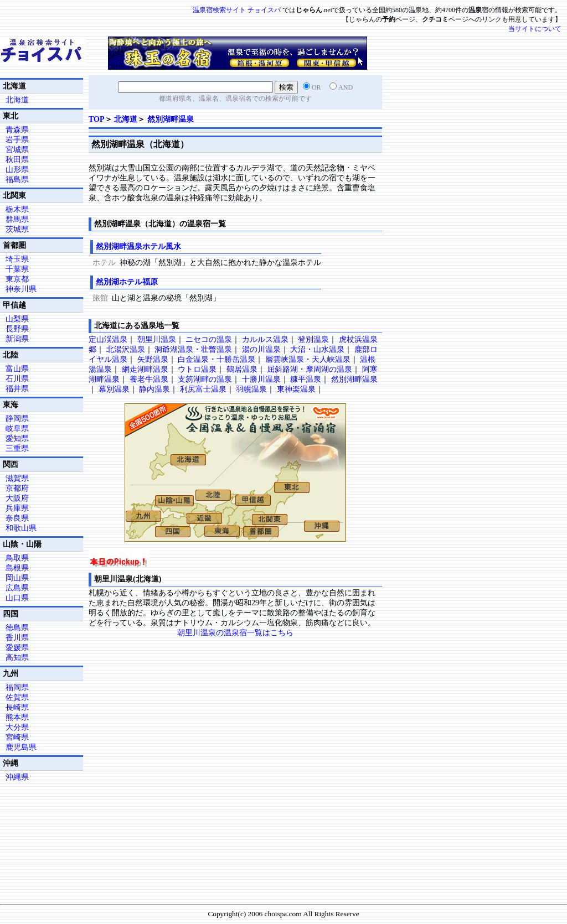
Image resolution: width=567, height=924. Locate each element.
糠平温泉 (306, 379)
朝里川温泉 (157, 339)
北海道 (126, 119)
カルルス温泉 (265, 339)
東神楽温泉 (296, 389)
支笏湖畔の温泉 (205, 379)
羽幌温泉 (251, 389)
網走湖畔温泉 (145, 369)
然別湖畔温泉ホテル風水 (138, 246)
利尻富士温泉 (203, 389)
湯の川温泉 (261, 349)
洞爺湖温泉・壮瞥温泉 (193, 349)
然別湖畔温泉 (171, 119)
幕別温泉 (114, 389)
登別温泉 (313, 339)
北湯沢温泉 (126, 349)
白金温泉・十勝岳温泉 (217, 359)
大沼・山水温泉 (317, 349)
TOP (97, 119)
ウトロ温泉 (197, 369)
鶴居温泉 (242, 369)
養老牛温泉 (149, 379)
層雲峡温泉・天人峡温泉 (308, 359)
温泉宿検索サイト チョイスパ (237, 10)
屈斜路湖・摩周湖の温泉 (310, 369)
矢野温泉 (153, 359)
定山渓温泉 (108, 339)
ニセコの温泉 (209, 339)
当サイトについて (535, 29)
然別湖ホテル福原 (127, 282)
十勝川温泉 (261, 379)
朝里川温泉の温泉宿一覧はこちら (235, 633)
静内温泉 (154, 389)
